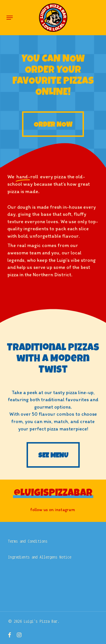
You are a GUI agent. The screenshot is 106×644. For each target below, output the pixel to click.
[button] (10, 18)
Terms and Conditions (28, 541)
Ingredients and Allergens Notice (40, 557)
